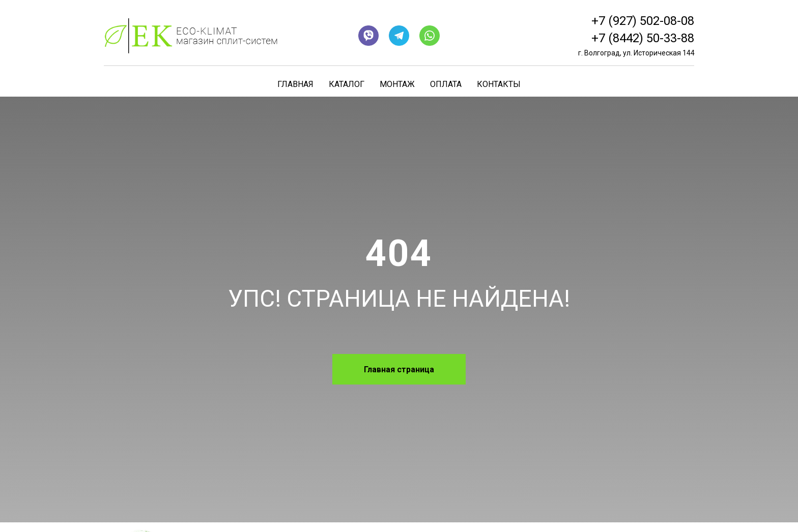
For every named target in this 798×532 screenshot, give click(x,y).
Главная (295, 84)
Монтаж (397, 84)
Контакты (499, 84)
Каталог (347, 84)
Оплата (446, 84)
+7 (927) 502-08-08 (643, 21)
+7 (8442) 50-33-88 (643, 38)
